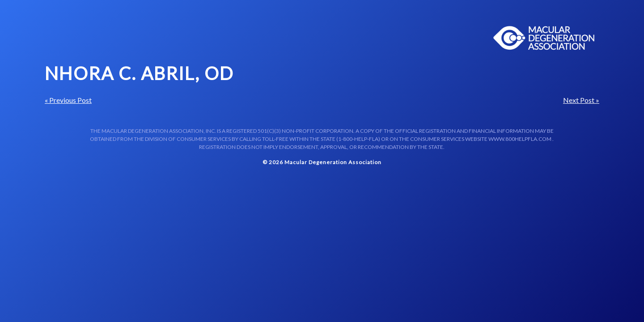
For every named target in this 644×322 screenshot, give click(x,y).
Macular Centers (544, 38)
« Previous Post (68, 100)
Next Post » (581, 100)
